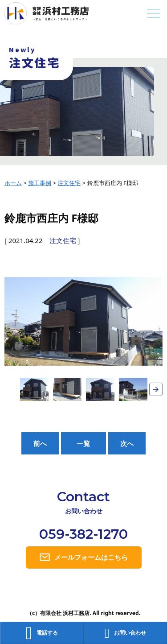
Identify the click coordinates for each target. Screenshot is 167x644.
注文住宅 (63, 240)
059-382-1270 (83, 534)
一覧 (83, 443)
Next (156, 389)
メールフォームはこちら (91, 557)
